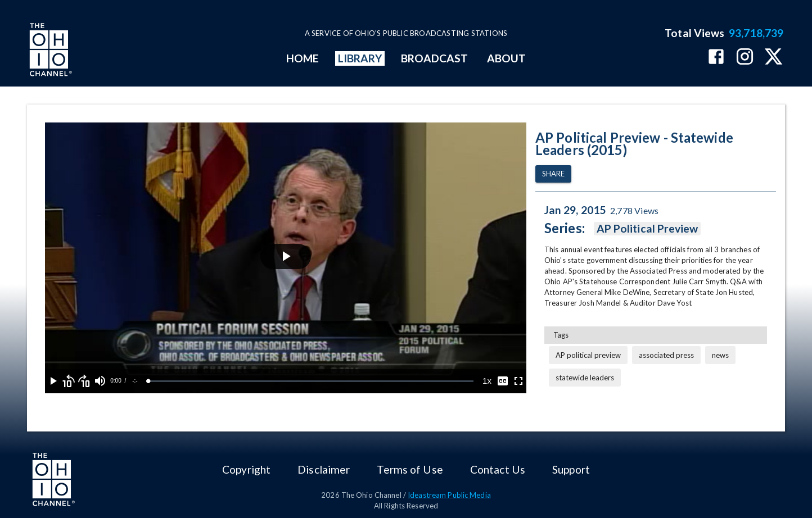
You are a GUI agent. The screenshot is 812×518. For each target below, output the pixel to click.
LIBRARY (360, 58)
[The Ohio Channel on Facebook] (716, 58)
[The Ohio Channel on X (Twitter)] (773, 58)
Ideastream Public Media (449, 495)
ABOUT (506, 58)
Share (553, 174)
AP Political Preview (648, 229)
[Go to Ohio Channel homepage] (49, 51)
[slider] (311, 381)
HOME (303, 58)
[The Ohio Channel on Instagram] (745, 58)
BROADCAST (435, 58)
